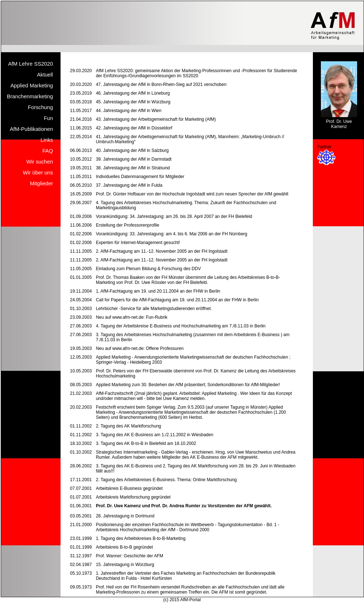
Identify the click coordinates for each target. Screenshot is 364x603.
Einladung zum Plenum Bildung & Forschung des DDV (148, 269)
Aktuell (45, 75)
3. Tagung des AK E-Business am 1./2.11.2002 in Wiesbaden (154, 435)
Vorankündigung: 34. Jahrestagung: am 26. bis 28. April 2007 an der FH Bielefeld (174, 216)
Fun (48, 118)
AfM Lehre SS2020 (30, 64)
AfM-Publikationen (31, 129)
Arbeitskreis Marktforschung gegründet (133, 497)
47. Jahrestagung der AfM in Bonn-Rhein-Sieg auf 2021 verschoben (161, 84)
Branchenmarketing (30, 96)
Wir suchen (40, 162)
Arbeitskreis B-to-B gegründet (124, 547)
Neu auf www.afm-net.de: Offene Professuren (140, 348)
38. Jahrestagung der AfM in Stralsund (133, 168)
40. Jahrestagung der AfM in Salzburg (132, 150)
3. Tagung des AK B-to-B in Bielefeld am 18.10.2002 (146, 443)
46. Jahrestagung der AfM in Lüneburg (133, 93)
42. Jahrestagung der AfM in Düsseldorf (134, 128)
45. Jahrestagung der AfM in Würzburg (133, 102)
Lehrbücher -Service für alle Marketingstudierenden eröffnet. (154, 309)
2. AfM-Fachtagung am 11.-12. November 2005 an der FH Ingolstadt (162, 251)
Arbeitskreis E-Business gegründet (129, 488)
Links (47, 140)
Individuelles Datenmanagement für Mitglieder (140, 177)
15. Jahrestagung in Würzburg (125, 565)
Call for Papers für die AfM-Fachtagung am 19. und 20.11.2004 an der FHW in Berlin (177, 300)
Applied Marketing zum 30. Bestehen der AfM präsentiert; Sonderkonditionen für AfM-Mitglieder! (188, 385)
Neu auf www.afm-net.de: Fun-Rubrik (131, 317)
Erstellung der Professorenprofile (127, 225)
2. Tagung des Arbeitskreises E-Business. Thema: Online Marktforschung (166, 480)
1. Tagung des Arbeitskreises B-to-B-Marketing (140, 538)
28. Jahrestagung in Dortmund (125, 516)
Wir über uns (38, 173)
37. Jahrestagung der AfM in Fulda (129, 185)
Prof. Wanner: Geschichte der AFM (129, 556)
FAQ (48, 151)
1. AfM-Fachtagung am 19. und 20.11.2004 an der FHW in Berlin (158, 291)
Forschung (40, 107)
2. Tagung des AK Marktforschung (128, 426)
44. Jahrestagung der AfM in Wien (129, 111)
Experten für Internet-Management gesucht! (138, 243)
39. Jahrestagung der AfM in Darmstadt (134, 159)
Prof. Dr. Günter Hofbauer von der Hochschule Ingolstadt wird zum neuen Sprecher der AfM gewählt (192, 194)
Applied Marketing (32, 86)
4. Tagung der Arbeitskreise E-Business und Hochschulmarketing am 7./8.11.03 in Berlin (181, 326)
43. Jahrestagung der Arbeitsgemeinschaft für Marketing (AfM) (156, 119)
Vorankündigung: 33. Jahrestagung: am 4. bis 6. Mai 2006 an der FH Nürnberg (171, 234)
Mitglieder (42, 183)
